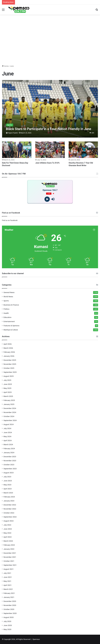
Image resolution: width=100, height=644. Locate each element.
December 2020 (10, 601)
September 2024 (10, 420)
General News (9, 292)
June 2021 (8, 577)
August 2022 (9, 521)
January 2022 (9, 549)
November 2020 (10, 605)
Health (6, 313)
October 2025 (9, 368)
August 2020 (9, 617)
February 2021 (9, 593)
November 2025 (10, 364)
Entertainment (9, 321)
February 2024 (9, 448)
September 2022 (10, 517)
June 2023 (8, 481)
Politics (6, 309)
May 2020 (7, 629)
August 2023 (9, 473)
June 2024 (8, 432)
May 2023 (7, 485)
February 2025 (9, 400)
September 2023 (10, 469)
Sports (6, 301)
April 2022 (8, 537)
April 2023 (8, 489)
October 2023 (9, 465)
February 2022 (9, 545)
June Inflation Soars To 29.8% (47, 163)
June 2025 (8, 384)
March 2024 (8, 444)
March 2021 (8, 589)
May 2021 (7, 581)
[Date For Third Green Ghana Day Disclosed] (17, 150)
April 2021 (8, 585)
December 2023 (10, 457)
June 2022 (8, 529)
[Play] (47, 199)
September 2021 (10, 565)
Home (5, 66)
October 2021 (9, 561)
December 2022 (10, 505)
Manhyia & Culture (11, 330)
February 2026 (9, 352)
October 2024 (9, 416)
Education (7, 317)
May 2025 (7, 388)
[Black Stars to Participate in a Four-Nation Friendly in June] (50, 109)
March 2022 (8, 541)
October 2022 (9, 513)
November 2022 (10, 509)
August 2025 (9, 376)
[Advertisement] (50, 45)
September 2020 (10, 613)
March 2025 (8, 396)
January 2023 (9, 501)
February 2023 (9, 497)
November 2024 (10, 412)
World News (8, 297)
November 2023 (10, 461)
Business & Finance (11, 305)
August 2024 (9, 424)
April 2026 (8, 344)
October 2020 (9, 609)
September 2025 (10, 372)
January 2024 (9, 452)
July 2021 (7, 573)
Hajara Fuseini (13, 133)
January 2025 (9, 404)
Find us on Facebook (10, 220)
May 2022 (7, 533)
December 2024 (10, 408)
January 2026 (9, 356)
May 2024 (7, 436)
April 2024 (8, 440)
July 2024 (7, 428)
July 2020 (7, 621)
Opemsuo (36, 639)
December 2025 (10, 360)
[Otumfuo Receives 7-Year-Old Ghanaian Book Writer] (83, 150)
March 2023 (8, 493)
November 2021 (10, 557)
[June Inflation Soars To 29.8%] (50, 150)
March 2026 (8, 348)
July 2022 (7, 525)
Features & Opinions (11, 326)
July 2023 (7, 477)
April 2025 (8, 392)
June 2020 (8, 625)
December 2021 (10, 553)
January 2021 (9, 597)
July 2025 (7, 380)
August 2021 (9, 569)
